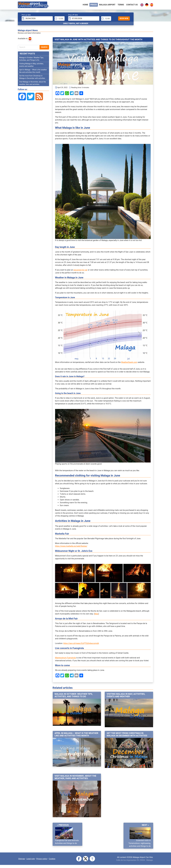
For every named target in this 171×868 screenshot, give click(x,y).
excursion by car (81, 271)
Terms (121, 5)
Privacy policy (43, 859)
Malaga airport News (28, 31)
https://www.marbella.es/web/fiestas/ (71, 547)
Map (96, 614)
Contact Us (132, 5)
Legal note (31, 859)
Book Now (124, 19)
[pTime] (60, 19)
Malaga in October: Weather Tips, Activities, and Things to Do (74, 696)
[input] (37, 19)
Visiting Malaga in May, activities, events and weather (126, 696)
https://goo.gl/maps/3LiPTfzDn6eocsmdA (81, 644)
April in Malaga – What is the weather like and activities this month (76, 735)
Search (44, 48)
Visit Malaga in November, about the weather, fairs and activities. (75, 778)
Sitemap (22, 859)
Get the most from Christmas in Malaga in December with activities (127, 735)
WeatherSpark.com (129, 363)
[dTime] (106, 19)
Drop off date (73, 16)
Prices (94, 5)
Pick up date (26, 16)
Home (85, 5)
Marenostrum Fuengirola (65, 658)
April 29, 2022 (61, 88)
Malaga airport (107, 5)
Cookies (54, 859)
